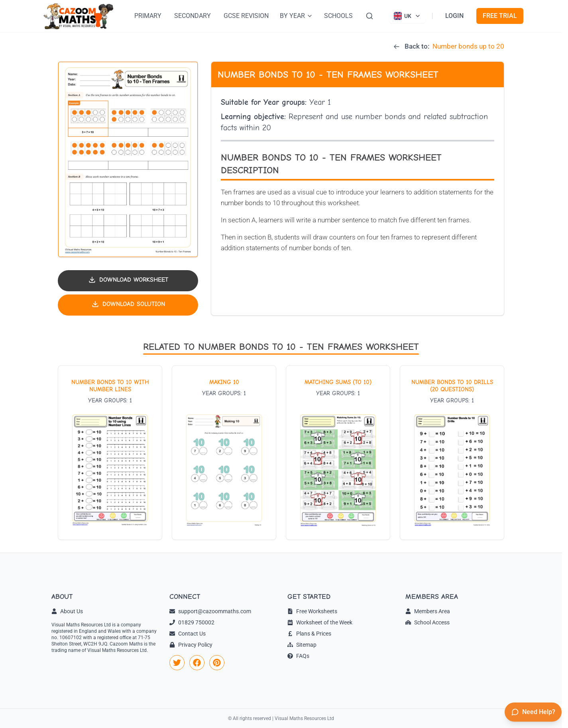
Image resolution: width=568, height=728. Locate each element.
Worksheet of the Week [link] (320, 622)
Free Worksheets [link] (312, 611)
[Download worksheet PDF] (128, 281)
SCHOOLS (338, 16)
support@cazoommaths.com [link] (210, 611)
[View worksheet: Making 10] (224, 453)
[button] (128, 160)
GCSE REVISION (246, 16)
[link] (177, 663)
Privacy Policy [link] (191, 645)
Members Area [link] (428, 611)
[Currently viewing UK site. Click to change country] (407, 16)
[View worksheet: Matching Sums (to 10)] (338, 453)
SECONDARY (193, 16)
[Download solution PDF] (128, 305)
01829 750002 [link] (192, 622)
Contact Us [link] (188, 634)
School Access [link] (427, 622)
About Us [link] (67, 611)
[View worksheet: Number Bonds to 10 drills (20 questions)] (452, 453)
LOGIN (454, 16)
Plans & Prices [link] (309, 634)
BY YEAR (296, 16)
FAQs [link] (298, 656)
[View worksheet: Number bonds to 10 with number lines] (110, 453)
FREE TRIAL (500, 16)
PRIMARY (148, 16)
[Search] (369, 16)
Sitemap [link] (302, 645)
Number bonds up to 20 (468, 46)
